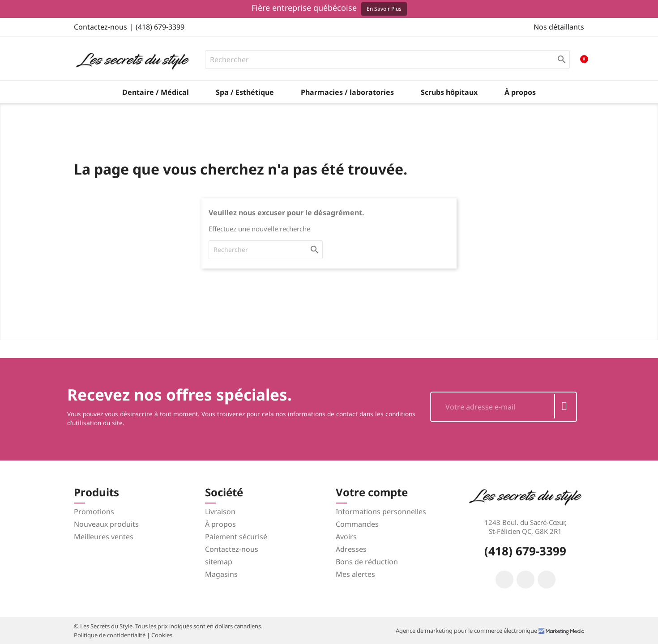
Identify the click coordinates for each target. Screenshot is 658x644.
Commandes (357, 524)
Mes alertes (355, 574)
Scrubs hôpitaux (449, 92)
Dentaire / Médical (156, 92)
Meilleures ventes (104, 537)
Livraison (220, 512)
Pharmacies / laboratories (347, 92)
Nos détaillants (559, 27)
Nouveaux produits (106, 524)
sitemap (219, 562)
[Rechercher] (388, 60)
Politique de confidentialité (110, 635)
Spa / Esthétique (245, 92)
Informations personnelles (381, 512)
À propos (520, 92)
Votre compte (372, 492)
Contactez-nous (100, 27)
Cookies (162, 635)
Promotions (94, 512)
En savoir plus (384, 9)
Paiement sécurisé (236, 537)
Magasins (221, 574)
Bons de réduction (367, 562)
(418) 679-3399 (160, 27)
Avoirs (346, 537)
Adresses (351, 549)
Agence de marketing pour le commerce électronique (467, 631)
